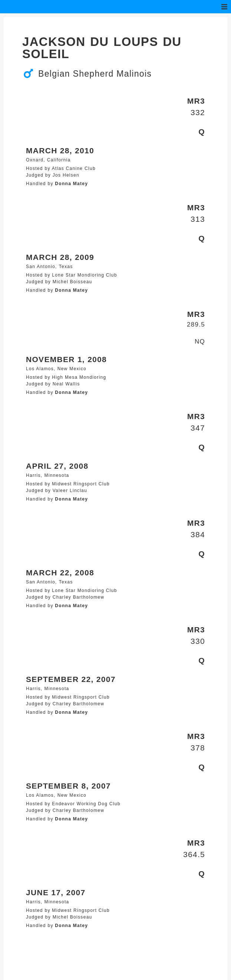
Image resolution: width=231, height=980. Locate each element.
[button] (224, 7)
